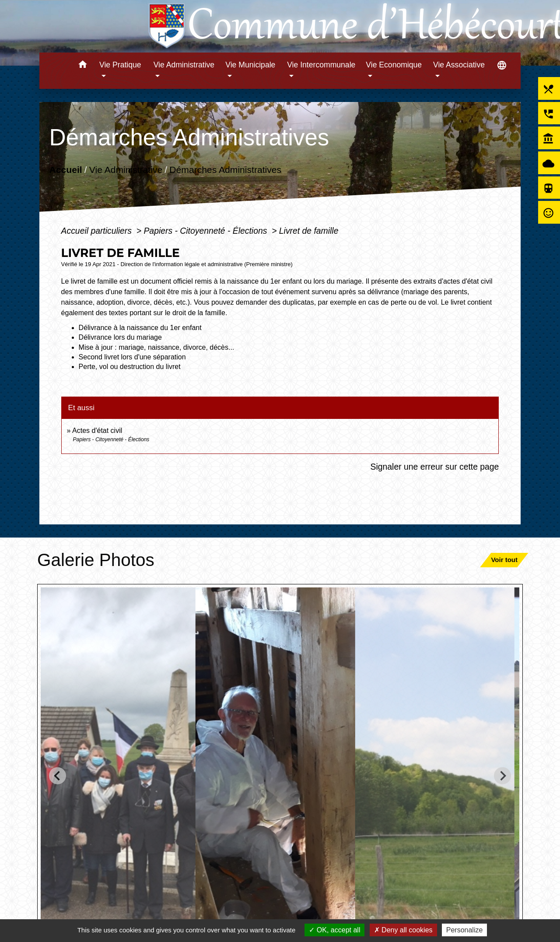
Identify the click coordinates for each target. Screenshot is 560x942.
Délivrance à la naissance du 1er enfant (140, 328)
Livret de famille (309, 231)
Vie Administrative (125, 170)
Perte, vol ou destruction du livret (130, 367)
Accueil (65, 170)
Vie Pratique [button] (120, 65)
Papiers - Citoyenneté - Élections (206, 231)
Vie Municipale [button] (250, 65)
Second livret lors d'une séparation (132, 357)
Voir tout (504, 560)
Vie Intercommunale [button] (321, 65)
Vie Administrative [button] (184, 65)
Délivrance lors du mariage (120, 337)
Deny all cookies (403, 930)
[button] (82, 66)
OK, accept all (334, 930)
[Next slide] (502, 776)
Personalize (465, 930)
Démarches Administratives (225, 170)
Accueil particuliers (98, 231)
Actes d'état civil (97, 431)
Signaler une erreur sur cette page (435, 467)
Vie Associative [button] (459, 65)
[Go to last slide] (58, 776)
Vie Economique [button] (394, 65)
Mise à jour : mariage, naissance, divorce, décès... (157, 347)
